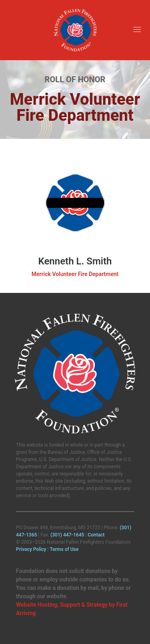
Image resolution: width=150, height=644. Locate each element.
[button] (137, 30)
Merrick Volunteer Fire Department (75, 274)
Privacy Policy (31, 549)
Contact (96, 535)
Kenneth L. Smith (75, 261)
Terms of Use (64, 549)
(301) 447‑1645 (67, 535)
